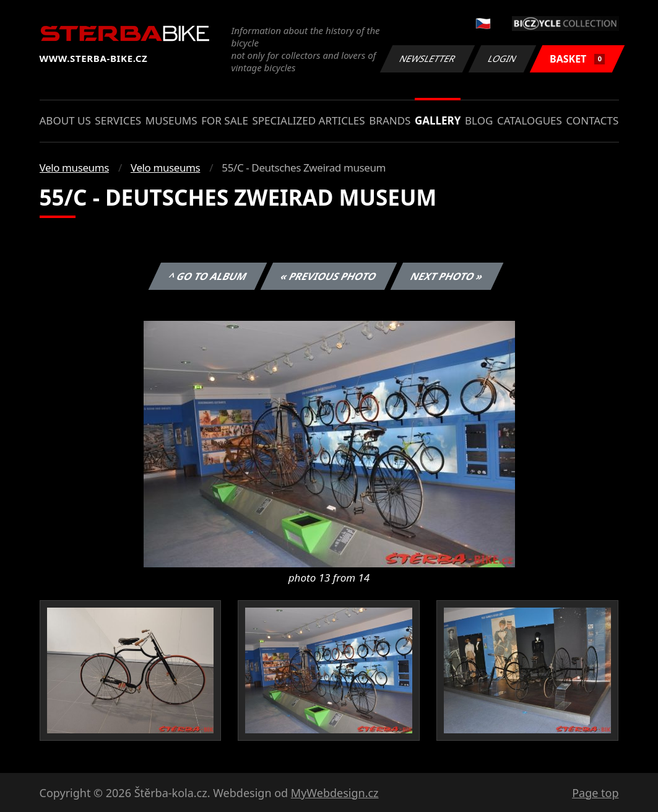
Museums (171, 120)
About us (65, 120)
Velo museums (74, 168)
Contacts (592, 120)
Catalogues (530, 120)
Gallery (438, 120)
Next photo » (447, 276)
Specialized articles (308, 120)
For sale (225, 120)
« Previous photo (329, 276)
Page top (595, 793)
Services (118, 120)
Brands (390, 120)
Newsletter (428, 59)
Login (503, 59)
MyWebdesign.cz (335, 793)
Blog (479, 120)
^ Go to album (208, 276)
